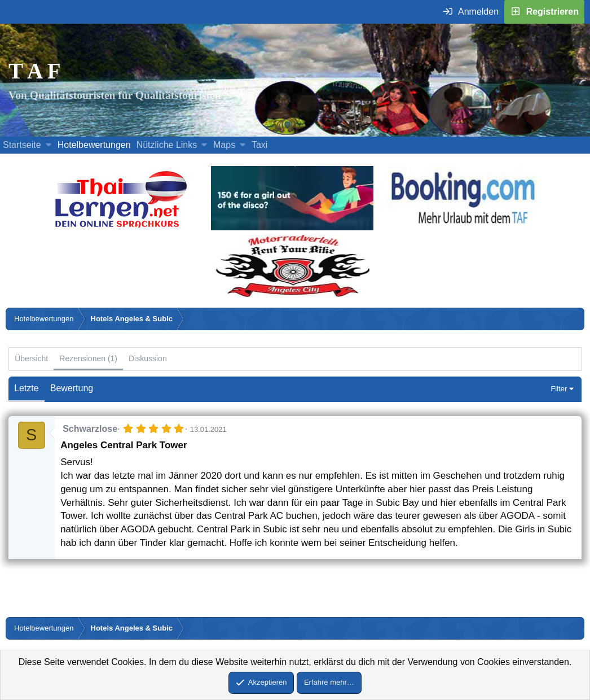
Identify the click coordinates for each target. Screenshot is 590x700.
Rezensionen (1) (88, 358)
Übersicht (31, 358)
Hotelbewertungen (94, 145)
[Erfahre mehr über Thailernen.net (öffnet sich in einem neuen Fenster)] (122, 227)
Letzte (27, 388)
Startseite (22, 145)
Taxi (259, 145)
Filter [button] (559, 389)
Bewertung (72, 388)
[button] (48, 145)
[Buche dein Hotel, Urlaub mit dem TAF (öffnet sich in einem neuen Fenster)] (463, 227)
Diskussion (148, 358)
